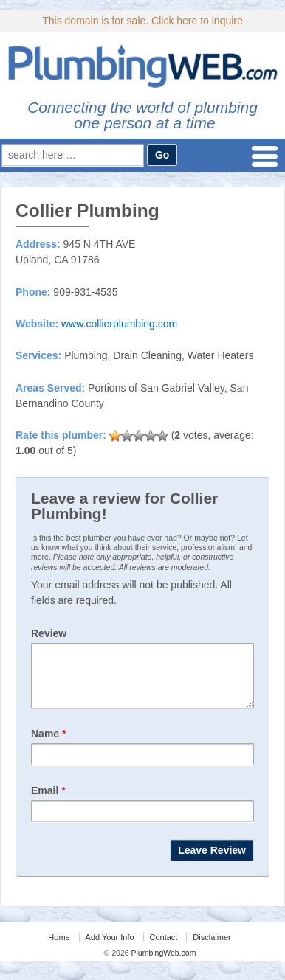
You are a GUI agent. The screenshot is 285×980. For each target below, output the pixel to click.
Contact (164, 948)
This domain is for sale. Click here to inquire (142, 21)
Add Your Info (110, 948)
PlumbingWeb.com (163, 964)
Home (59, 948)
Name (48, 745)
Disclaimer (212, 948)
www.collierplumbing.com (119, 324)
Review (49, 633)
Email (48, 802)
